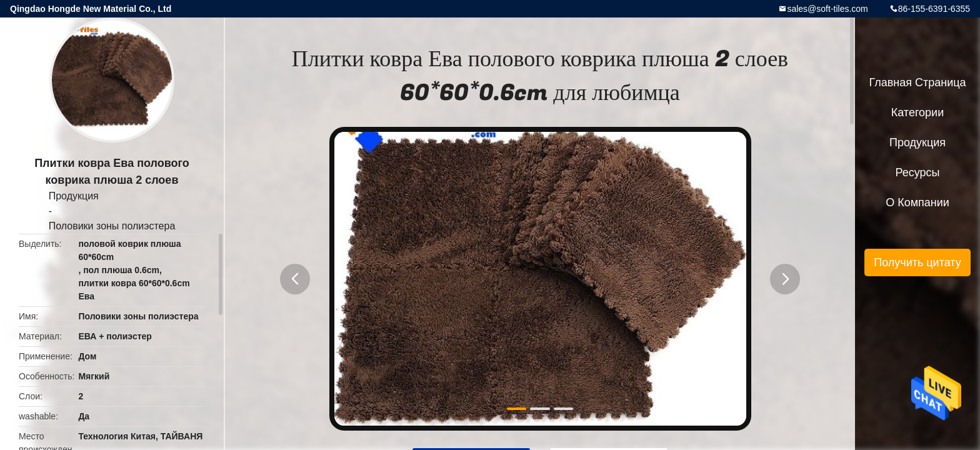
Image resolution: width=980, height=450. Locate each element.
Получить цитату (917, 262)
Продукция (74, 196)
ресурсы (918, 172)
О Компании (917, 202)
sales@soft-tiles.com (827, 9)
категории (917, 112)
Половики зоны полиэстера (112, 226)
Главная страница (917, 82)
